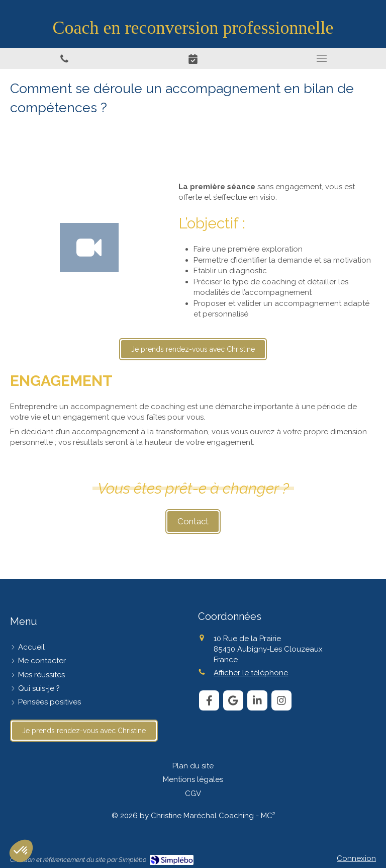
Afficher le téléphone (251, 673)
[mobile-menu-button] (322, 58)
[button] (21, 851)
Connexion (356, 858)
